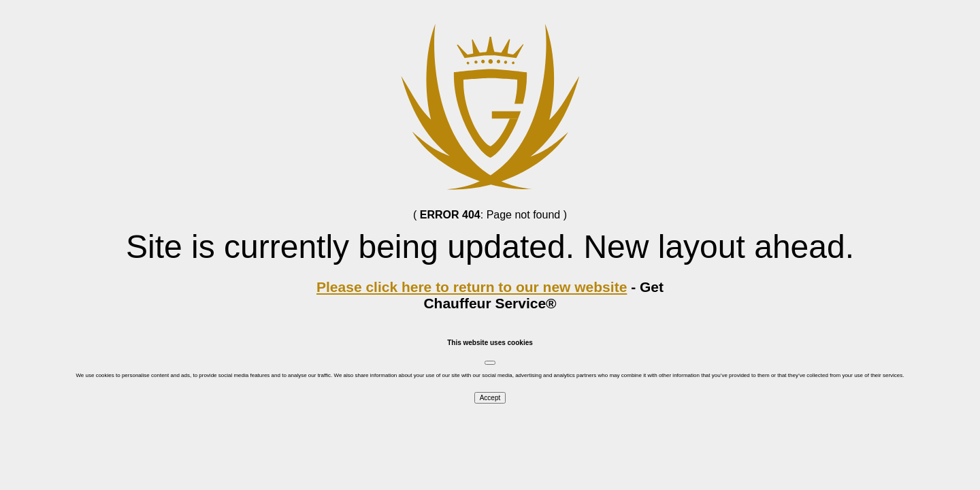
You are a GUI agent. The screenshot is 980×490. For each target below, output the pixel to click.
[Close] (490, 363)
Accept (490, 398)
